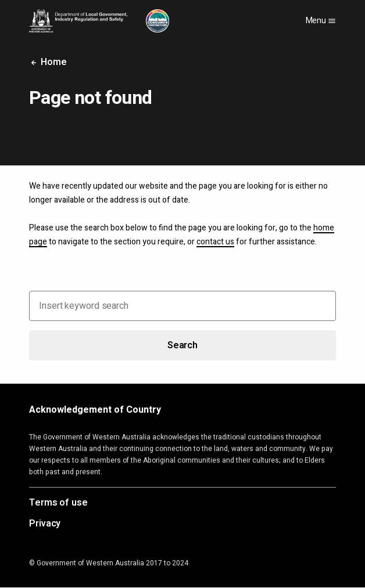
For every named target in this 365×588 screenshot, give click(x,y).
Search (182, 345)
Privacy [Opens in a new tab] (45, 524)
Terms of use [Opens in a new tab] (58, 503)
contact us (215, 242)
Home (48, 62)
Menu (321, 21)
